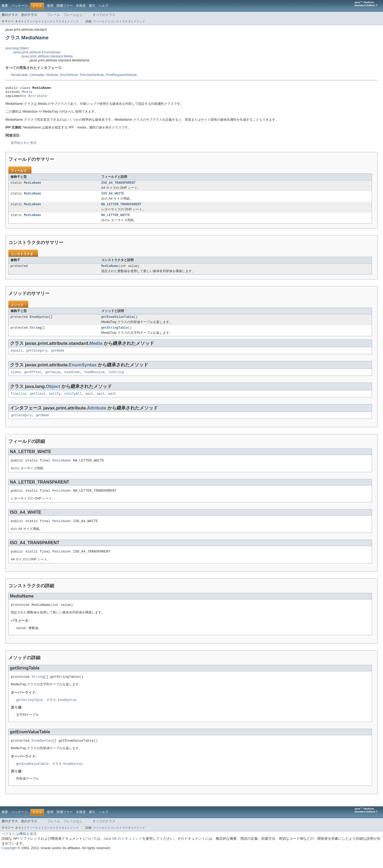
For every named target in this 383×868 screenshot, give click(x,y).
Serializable (19, 75)
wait (89, 401)
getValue (53, 379)
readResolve (94, 379)
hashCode (72, 379)
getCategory (37, 357)
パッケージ (19, 6)
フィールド (34, 21)
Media (27, 93)
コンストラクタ (54, 21)
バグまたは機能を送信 (19, 848)
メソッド (73, 21)
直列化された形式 (24, 145)
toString (116, 379)
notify (55, 401)
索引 (92, 6)
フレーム (54, 15)
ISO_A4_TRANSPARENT (119, 186)
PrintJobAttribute (92, 75)
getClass (38, 401)
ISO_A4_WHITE (113, 197)
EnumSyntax (39, 322)
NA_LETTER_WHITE (116, 220)
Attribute (52, 75)
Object (53, 394)
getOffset (33, 379)
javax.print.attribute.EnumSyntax (37, 52)
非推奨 (81, 6)
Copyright (9, 863)
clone (16, 379)
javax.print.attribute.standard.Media (47, 56)
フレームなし (73, 15)
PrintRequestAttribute (121, 75)
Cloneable (37, 75)
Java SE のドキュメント (123, 853)
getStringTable (115, 334)
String (35, 334)
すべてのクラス (104, 15)
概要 (5, 6)
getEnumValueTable (118, 322)
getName (58, 357)
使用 (50, 6)
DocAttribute (69, 75)
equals (17, 357)
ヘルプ (103, 6)
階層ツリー (65, 6)
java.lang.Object (17, 48)
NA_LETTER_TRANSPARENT (121, 208)
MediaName (33, 186)
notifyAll (73, 401)
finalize (18, 401)
